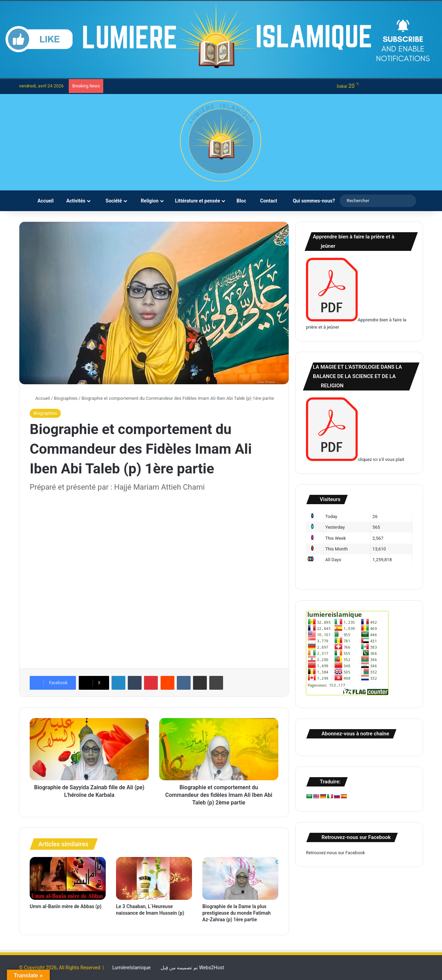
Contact (267, 201)
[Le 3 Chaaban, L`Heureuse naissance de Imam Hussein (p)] (154, 878)
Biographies (66, 398)
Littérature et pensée (196, 201)
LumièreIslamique (131, 968)
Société (110, 201)
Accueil (42, 201)
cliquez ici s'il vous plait (355, 459)
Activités (74, 201)
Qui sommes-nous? (311, 201)
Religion (147, 201)
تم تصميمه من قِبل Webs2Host (192, 968)
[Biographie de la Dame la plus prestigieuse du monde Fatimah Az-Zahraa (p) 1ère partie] (240, 878)
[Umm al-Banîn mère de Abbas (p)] (68, 878)
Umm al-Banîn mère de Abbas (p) (66, 906)
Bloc (240, 201)
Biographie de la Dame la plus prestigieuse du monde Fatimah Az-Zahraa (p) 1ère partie (237, 913)
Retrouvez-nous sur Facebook (335, 853)
